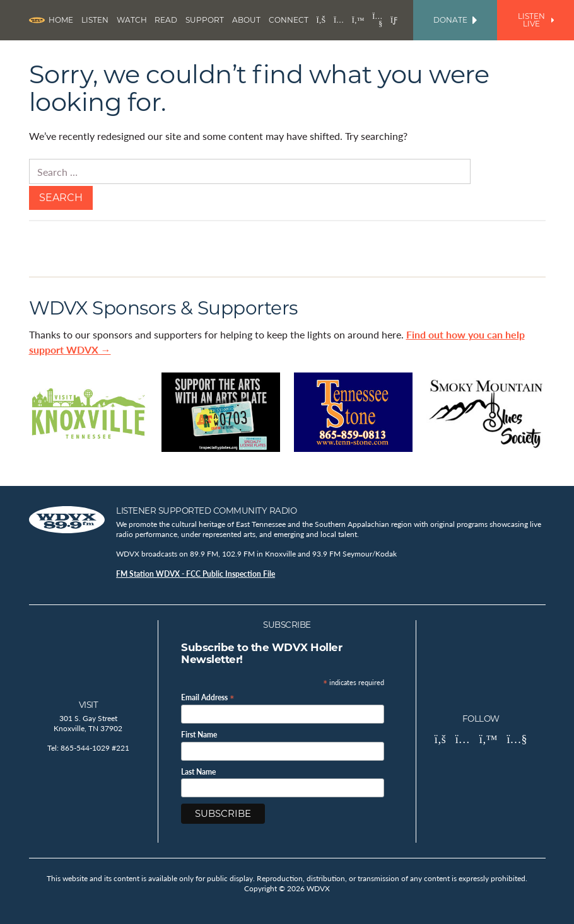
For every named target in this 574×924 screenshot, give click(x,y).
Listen (95, 20)
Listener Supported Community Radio (206, 511)
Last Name (198, 772)
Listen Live (536, 20)
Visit (89, 705)
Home (61, 20)
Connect (289, 20)
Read (166, 20)
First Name (199, 735)
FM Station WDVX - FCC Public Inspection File (196, 574)
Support (205, 20)
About (246, 20)
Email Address (208, 697)
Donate (455, 20)
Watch (132, 20)
